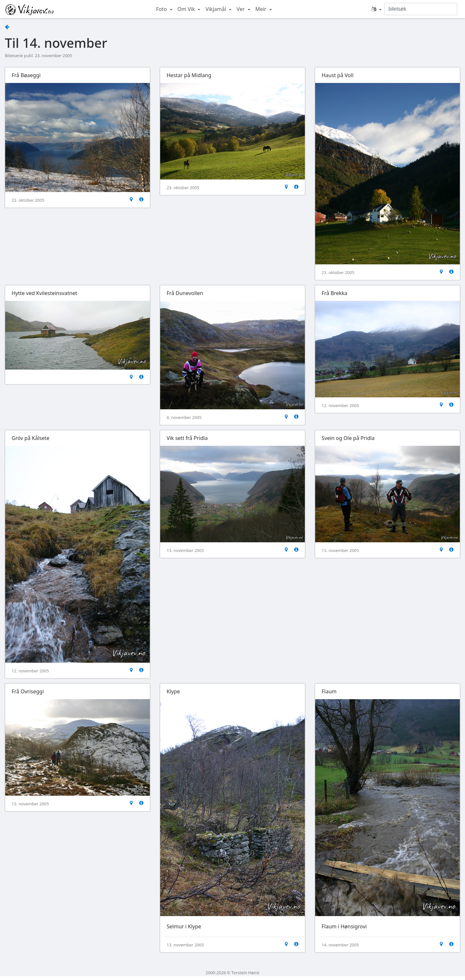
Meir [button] (262, 9)
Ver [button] (241, 9)
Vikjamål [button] (216, 9)
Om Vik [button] (187, 9)
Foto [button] (162, 9)
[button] (377, 9)
